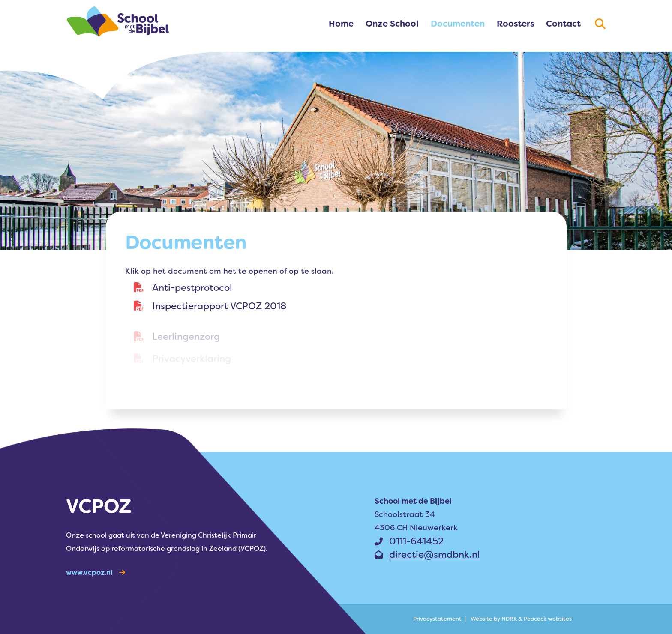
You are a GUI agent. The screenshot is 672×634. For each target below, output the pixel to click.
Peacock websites (548, 619)
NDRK (509, 619)
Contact (563, 24)
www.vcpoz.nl (96, 573)
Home (341, 24)
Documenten (458, 24)
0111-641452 (409, 541)
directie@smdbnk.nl (427, 555)
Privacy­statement (437, 619)
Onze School (392, 24)
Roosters (515, 24)
